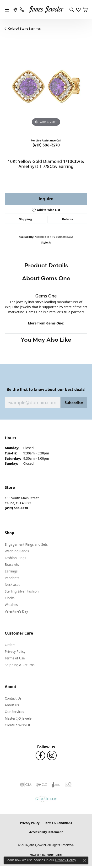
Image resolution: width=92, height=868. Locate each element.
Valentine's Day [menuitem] (16, 611)
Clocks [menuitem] (10, 598)
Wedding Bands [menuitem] (17, 551)
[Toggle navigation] (7, 10)
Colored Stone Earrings (24, 29)
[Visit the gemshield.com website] (46, 799)
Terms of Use (15, 658)
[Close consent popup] (85, 860)
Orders (10, 645)
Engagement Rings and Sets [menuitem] (26, 544)
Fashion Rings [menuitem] (15, 558)
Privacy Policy (15, 651)
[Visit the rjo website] (68, 785)
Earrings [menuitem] (11, 571)
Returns (67, 220)
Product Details (46, 265)
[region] (46, 86)
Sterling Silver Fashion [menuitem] (22, 591)
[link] (15, 10)
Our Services (14, 712)
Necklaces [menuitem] (12, 585)
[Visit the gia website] (26, 785)
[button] (72, 10)
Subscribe (74, 403)
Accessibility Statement (46, 832)
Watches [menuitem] (11, 605)
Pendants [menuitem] (12, 578)
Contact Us (13, 698)
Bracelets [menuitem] (12, 564)
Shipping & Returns (20, 665)
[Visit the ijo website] (42, 785)
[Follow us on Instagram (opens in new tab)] (52, 755)
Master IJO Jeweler (19, 718)
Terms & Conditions (58, 823)
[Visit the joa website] (56, 785)
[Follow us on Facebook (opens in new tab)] (40, 755)
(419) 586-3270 (46, 145)
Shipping (25, 220)
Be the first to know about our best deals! (46, 390)
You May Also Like (46, 340)
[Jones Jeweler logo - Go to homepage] (46, 10)
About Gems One (46, 278)
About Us (12, 705)
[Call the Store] (16, 508)
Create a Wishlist (18, 725)
